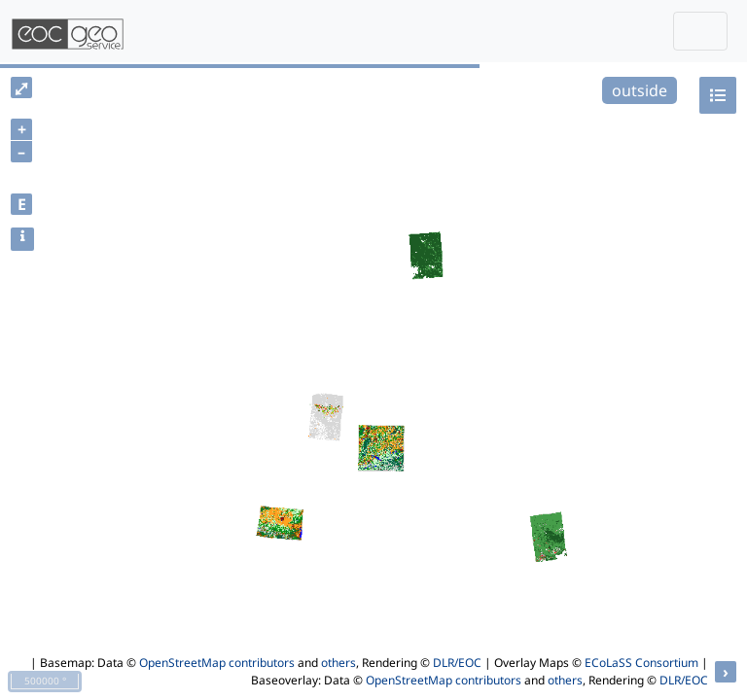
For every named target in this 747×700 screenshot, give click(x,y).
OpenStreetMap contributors (217, 663)
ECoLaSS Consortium (641, 663)
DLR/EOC (457, 663)
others (338, 663)
